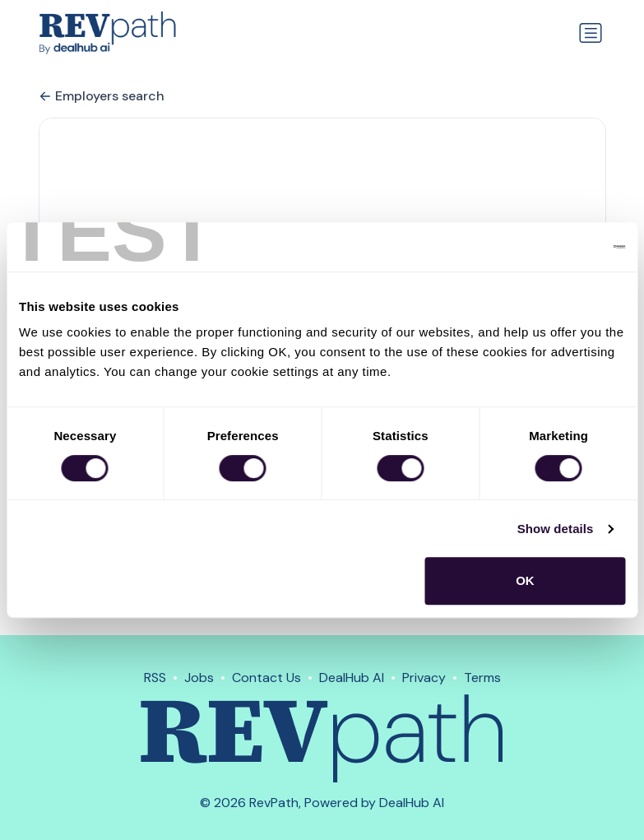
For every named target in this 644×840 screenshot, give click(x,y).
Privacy (424, 678)
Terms (482, 678)
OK (525, 580)
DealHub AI (352, 678)
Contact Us (266, 678)
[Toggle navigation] (591, 33)
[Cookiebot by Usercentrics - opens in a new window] (553, 247)
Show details (556, 529)
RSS (155, 678)
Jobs (199, 678)
